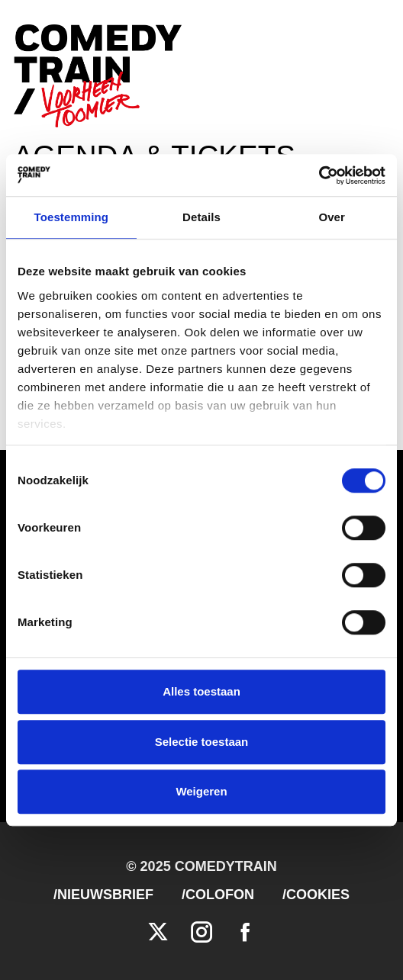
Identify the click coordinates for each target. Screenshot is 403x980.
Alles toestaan (201, 691)
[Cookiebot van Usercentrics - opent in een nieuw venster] (319, 175)
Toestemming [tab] (72, 217)
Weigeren (201, 791)
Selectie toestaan (202, 742)
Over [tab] (332, 217)
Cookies (318, 895)
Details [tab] (201, 217)
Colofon (220, 895)
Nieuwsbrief (105, 895)
